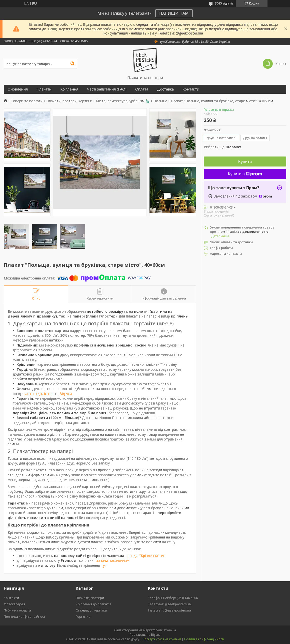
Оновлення (18, 89)
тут (104, 565)
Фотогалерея (14, 604)
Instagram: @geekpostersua (169, 610)
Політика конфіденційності (25, 616)
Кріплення (69, 89)
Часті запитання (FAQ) (107, 89)
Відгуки (66, 394)
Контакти (191, 89)
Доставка (165, 89)
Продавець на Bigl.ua (145, 635)
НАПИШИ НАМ (174, 13)
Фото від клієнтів (39, 394)
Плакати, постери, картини (69, 101)
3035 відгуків (224, 3)
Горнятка (83, 616)
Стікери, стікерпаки (91, 610)
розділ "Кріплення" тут (147, 556)
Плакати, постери (90, 598)
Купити (245, 162)
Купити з (245, 174)
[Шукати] (72, 64)
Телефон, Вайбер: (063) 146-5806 (173, 598)
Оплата (142, 89)
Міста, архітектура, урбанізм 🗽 (123, 101)
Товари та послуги (27, 101)
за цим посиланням (113, 560)
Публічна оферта (17, 610)
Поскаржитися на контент (162, 639)
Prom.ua (170, 630)
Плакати (44, 89)
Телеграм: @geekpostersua (169, 604)
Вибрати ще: (222, 147)
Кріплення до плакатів (94, 604)
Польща (160, 101)
